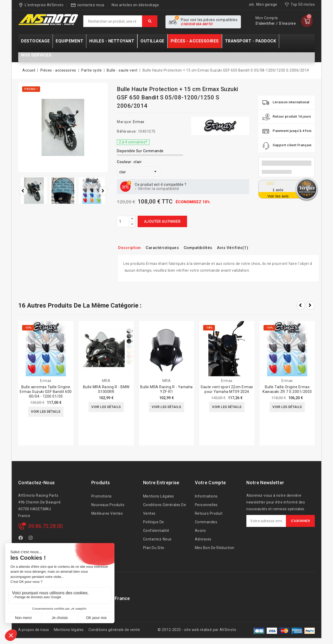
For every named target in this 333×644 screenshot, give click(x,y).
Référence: (127, 131)
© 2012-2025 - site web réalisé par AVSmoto (197, 630)
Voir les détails (46, 412)
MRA (106, 381)
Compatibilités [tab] (207, 248)
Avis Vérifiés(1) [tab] (245, 248)
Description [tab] (131, 248)
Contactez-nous (36, 483)
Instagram (31, 539)
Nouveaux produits (108, 505)
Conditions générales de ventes (165, 509)
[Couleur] (139, 171)
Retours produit (209, 513)
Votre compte (210, 483)
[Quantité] (123, 221)
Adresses (203, 539)
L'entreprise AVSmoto (44, 5)
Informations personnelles (206, 500)
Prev (301, 305)
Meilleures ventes (107, 513)
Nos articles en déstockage (135, 5)
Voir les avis (278, 196)
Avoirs (200, 531)
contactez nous (91, 5)
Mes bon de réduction (215, 548)
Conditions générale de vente (114, 630)
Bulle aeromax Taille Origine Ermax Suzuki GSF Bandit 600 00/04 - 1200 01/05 (46, 392)
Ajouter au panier (162, 221)
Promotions (102, 496)
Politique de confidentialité (156, 526)
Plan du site (154, 548)
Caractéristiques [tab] (167, 248)
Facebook (21, 539)
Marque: (124, 122)
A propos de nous (34, 630)
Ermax (139, 122)
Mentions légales (159, 496)
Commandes (206, 522)
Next (310, 305)
